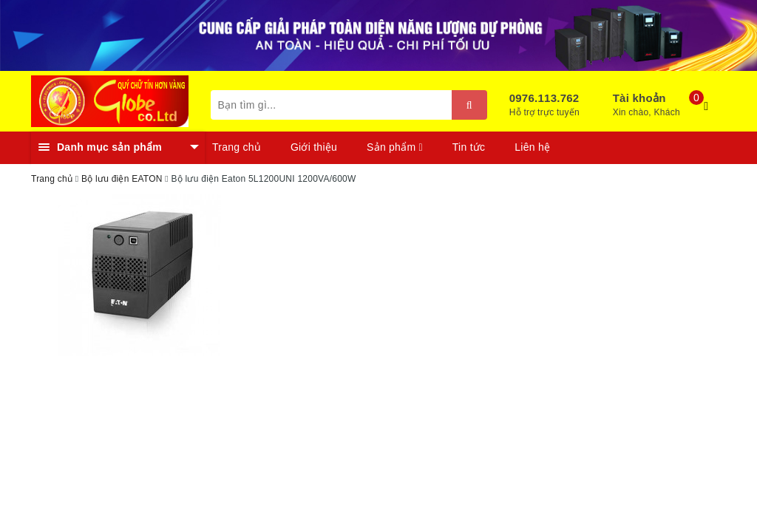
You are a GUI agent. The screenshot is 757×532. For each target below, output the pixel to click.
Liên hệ (532, 147)
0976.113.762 (544, 98)
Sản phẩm (395, 147)
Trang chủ (237, 147)
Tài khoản (639, 98)
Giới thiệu (314, 147)
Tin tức (469, 147)
